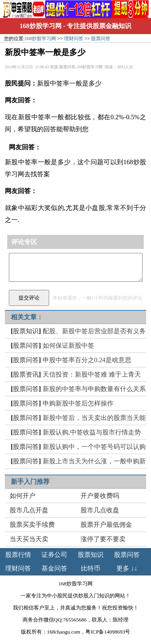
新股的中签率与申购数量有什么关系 (94, 389)
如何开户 (23, 496)
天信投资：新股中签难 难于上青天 (92, 374)
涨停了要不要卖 (103, 539)
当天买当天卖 (29, 539)
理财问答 (74, 39)
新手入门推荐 (30, 482)
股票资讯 (26, 374)
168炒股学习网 (41, 26)
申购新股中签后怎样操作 (78, 403)
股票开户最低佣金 (106, 525)
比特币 (91, 568)
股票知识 (26, 331)
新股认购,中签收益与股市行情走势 (92, 432)
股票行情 (18, 555)
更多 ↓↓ (127, 568)
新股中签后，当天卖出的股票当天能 (94, 418)
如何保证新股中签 (68, 345)
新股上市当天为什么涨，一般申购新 (94, 461)
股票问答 (101, 39)
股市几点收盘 (100, 510)
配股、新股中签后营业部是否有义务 (94, 331)
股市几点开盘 (29, 510)
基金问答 (54, 568)
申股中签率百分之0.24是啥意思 (87, 360)
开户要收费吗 (100, 496)
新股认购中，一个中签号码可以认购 (94, 447)
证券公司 (54, 555)
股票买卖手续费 (32, 525)
